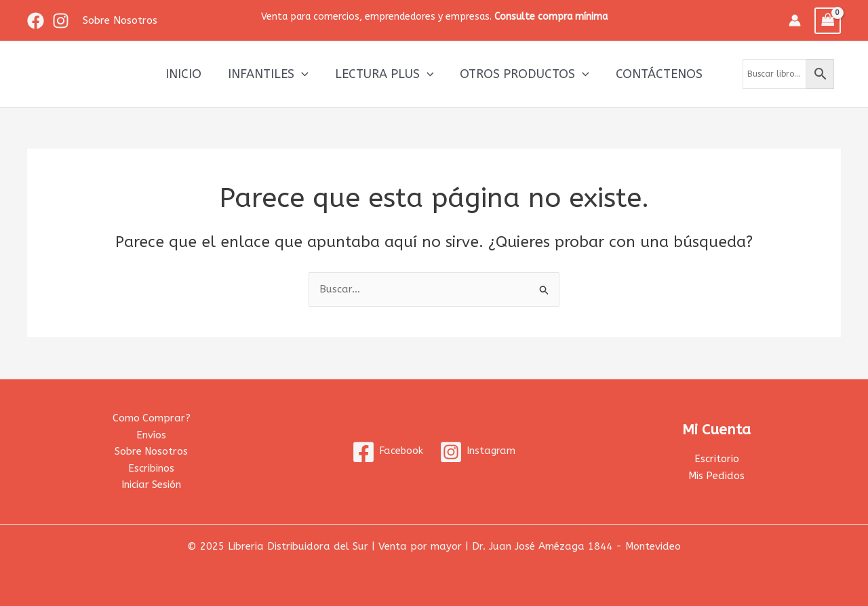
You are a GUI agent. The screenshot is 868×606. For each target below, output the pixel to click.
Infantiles (270, 74)
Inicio (188, 74)
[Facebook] (36, 21)
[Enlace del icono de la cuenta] (795, 20)
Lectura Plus (384, 74)
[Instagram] (61, 21)
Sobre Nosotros (151, 451)
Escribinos (151, 468)
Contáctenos (655, 74)
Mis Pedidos (717, 475)
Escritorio (717, 458)
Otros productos (522, 74)
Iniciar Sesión (152, 485)
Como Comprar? (151, 417)
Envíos (151, 434)
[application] (303, 74)
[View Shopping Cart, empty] (828, 21)
